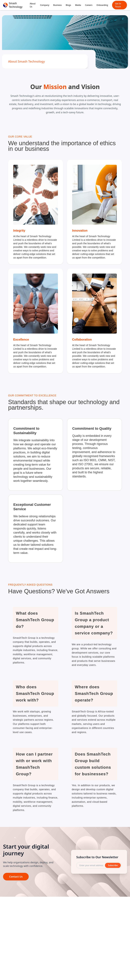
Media (78, 5)
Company (45, 5)
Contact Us (16, 879)
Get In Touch (118, 5)
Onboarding (102, 5)
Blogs (68, 5)
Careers (89, 5)
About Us (33, 5)
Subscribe (113, 868)
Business (58, 5)
